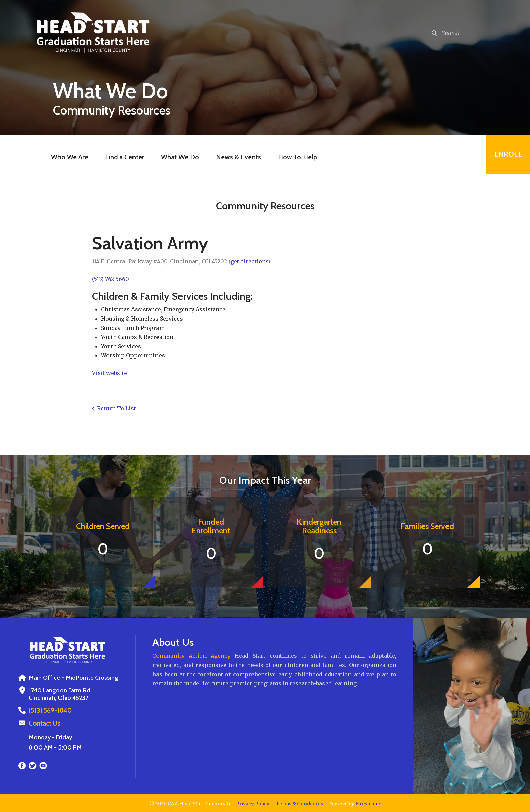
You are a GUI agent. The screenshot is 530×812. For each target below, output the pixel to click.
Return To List (116, 408)
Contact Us (44, 723)
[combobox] (471, 33)
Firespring (368, 803)
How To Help (295, 157)
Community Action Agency (191, 656)
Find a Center (122, 157)
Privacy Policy (253, 803)
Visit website (110, 373)
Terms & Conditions (299, 803)
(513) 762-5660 (111, 279)
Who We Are (67, 157)
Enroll (506, 157)
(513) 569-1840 (49, 710)
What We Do (178, 157)
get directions (249, 261)
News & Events (236, 157)
